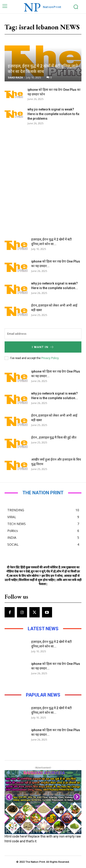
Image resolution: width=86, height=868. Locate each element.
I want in (43, 347)
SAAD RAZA (15, 77)
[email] (43, 334)
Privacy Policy (50, 358)
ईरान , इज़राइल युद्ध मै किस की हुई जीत (54, 437)
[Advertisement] (43, 178)
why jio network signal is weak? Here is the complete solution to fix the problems (53, 114)
